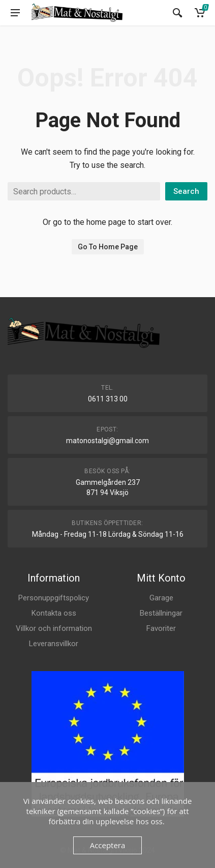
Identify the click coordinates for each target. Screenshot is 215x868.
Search (186, 191)
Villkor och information (54, 628)
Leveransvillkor (54, 644)
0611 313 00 (108, 399)
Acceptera (108, 845)
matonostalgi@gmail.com (107, 441)
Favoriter (161, 628)
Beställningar (161, 613)
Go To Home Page (108, 247)
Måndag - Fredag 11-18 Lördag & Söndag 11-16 (108, 534)
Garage (161, 598)
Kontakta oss (54, 613)
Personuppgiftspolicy (54, 598)
